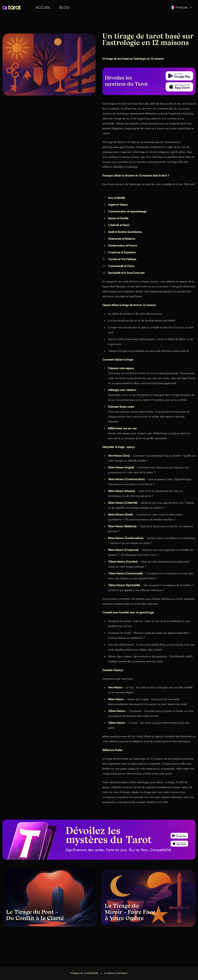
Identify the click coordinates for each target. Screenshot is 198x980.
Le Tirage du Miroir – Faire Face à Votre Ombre (130, 912)
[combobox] (182, 7)
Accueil (43, 7)
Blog (64, 7)
